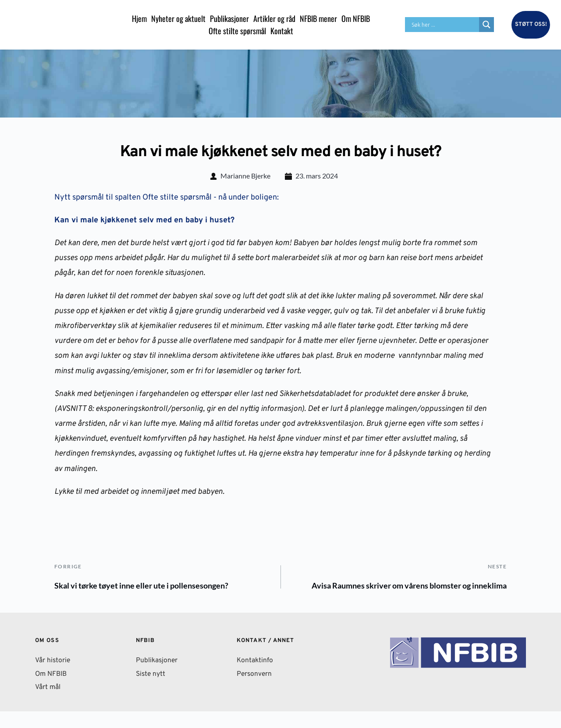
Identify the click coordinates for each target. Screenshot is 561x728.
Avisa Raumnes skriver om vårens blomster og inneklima (379, 594)
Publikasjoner (157, 677)
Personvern (255, 690)
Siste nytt (151, 690)
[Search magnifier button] (486, 25)
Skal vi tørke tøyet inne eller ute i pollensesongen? (156, 587)
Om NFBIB (52, 690)
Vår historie (53, 677)
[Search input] (444, 25)
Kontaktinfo (255, 677)
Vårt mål (49, 704)
